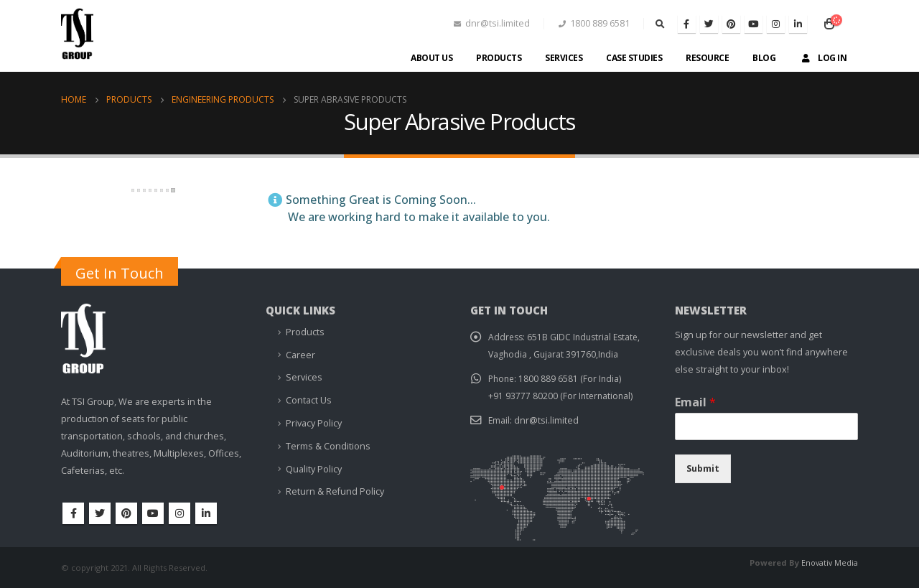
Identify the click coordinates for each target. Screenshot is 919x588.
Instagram (179, 513)
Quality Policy (314, 468)
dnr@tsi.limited (547, 420)
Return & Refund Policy (335, 491)
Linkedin (206, 513)
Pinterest (126, 513)
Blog (764, 58)
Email (695, 402)
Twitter (100, 513)
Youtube (153, 513)
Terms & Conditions (328, 445)
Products (499, 58)
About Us (431, 58)
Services (564, 58)
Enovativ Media (829, 563)
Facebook (73, 513)
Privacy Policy (314, 423)
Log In (823, 58)
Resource (707, 58)
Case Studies (634, 58)
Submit (703, 468)
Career (300, 355)
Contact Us (309, 400)
